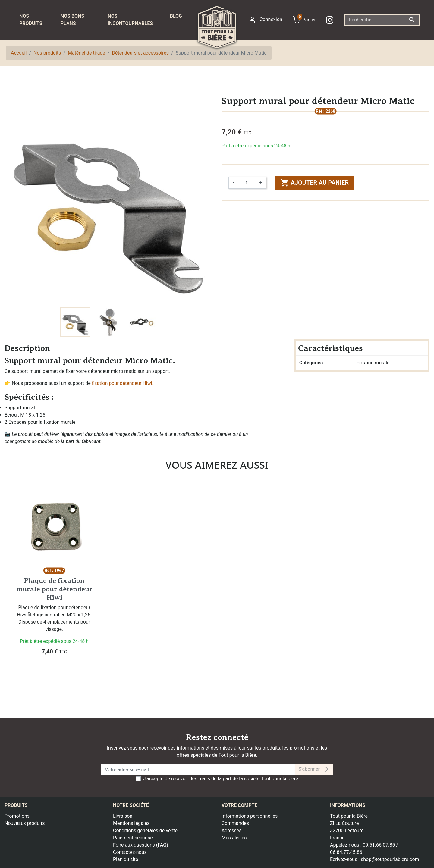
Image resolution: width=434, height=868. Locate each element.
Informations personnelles (250, 816)
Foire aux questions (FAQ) (141, 845)
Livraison (123, 816)
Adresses (231, 830)
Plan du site (126, 859)
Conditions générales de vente (145, 830)
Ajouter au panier (314, 183)
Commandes (235, 823)
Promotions (17, 816)
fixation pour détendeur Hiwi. (123, 383)
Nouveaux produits (25, 823)
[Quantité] (247, 183)
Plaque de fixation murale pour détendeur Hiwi (54, 589)
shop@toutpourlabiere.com (390, 859)
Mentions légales (131, 823)
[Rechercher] (382, 20)
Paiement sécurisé (133, 838)
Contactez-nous (130, 852)
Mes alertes (234, 838)
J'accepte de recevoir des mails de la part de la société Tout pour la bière (221, 779)
